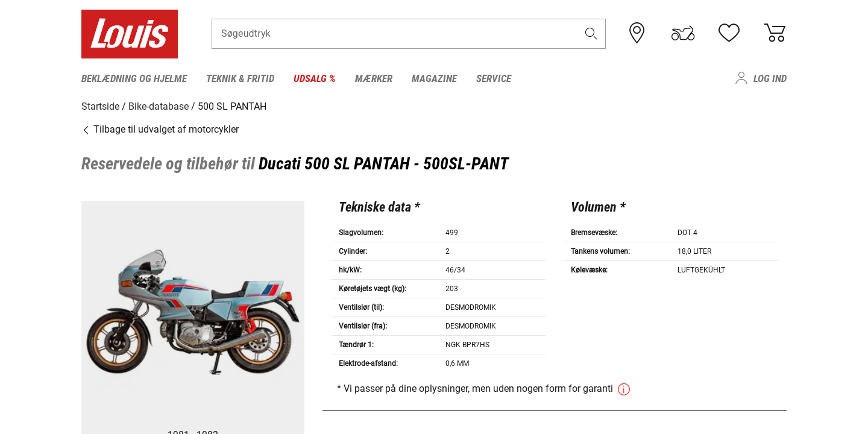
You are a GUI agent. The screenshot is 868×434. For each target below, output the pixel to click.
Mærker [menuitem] (374, 78)
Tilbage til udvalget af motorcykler (160, 129)
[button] (591, 34)
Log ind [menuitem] (770, 78)
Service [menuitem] (494, 78)
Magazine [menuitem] (434, 78)
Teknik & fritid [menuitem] (240, 78)
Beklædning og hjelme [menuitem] (134, 78)
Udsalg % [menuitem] (315, 78)
